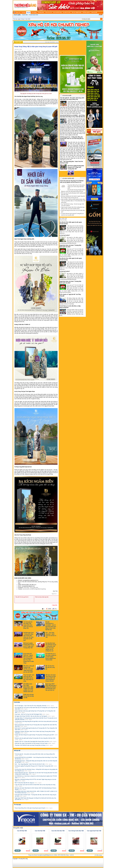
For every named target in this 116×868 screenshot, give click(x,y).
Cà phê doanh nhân (34, 15)
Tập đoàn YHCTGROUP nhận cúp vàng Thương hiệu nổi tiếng (30, 745)
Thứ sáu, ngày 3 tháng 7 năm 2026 (22, 19)
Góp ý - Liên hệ (70, 855)
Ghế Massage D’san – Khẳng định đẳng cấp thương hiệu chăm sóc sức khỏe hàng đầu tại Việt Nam (72, 139)
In (44, 609)
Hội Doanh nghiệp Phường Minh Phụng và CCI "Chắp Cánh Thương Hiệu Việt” (34, 766)
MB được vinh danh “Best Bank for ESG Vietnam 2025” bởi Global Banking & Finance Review (51, 678)
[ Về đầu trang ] (98, 855)
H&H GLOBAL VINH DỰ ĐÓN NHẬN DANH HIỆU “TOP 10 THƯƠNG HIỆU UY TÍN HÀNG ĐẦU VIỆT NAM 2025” (73, 201)
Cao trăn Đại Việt (40, 831)
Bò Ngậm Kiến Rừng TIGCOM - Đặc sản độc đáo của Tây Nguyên (31, 716)
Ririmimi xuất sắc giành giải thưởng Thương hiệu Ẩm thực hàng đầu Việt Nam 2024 (35, 738)
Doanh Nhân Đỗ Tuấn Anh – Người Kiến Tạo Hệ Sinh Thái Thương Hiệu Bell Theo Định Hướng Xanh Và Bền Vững (29, 658)
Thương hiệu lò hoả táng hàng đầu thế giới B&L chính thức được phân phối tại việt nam (36, 721)
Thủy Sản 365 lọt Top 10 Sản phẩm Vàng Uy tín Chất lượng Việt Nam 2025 (76, 187)
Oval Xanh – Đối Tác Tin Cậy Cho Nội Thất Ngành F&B (28, 714)
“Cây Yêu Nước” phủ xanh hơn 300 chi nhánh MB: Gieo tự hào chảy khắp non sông (29, 678)
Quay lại (55, 605)
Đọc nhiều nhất (63, 218)
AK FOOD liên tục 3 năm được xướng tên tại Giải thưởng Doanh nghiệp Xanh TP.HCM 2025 (51, 657)
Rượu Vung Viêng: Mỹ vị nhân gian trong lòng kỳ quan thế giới (30, 808)
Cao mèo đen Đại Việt (58, 831)
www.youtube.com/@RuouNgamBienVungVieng (34, 589)
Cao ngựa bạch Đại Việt (94, 831)
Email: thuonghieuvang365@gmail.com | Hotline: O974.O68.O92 (50, 855)
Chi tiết (18, 851)
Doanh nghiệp (17, 15)
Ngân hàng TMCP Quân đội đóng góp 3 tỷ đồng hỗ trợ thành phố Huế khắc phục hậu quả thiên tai (51, 687)
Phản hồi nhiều (63, 220)
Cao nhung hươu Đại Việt (76, 831)
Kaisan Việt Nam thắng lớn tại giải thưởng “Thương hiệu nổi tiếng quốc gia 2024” (35, 735)
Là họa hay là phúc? (65, 235)
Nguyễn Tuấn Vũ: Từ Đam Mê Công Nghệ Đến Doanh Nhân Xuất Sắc (32, 742)
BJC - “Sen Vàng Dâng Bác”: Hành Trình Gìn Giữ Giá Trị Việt (30, 764)
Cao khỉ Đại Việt (22, 831)
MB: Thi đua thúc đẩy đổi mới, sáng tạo (50, 667)
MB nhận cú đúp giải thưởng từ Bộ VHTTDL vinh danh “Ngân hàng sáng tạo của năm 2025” (29, 669)
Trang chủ (31, 855)
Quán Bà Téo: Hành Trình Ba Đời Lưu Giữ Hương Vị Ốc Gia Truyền (31, 743)
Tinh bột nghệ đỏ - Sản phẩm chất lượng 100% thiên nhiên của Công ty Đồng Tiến (28, 625)
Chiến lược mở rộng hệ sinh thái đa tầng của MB (29, 696)
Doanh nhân (25, 15)
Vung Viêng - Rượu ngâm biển (31, 588)
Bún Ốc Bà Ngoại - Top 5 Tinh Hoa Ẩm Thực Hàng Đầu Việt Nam (31, 706)
